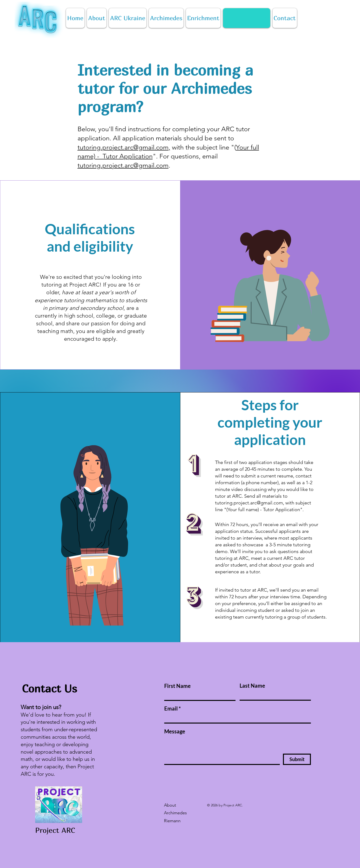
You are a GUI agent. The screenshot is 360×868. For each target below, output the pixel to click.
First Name (177, 686)
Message (175, 731)
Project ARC (55, 830)
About (170, 805)
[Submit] (297, 759)
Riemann (172, 821)
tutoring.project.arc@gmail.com (123, 147)
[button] (203, 18)
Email (171, 709)
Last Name (252, 686)
